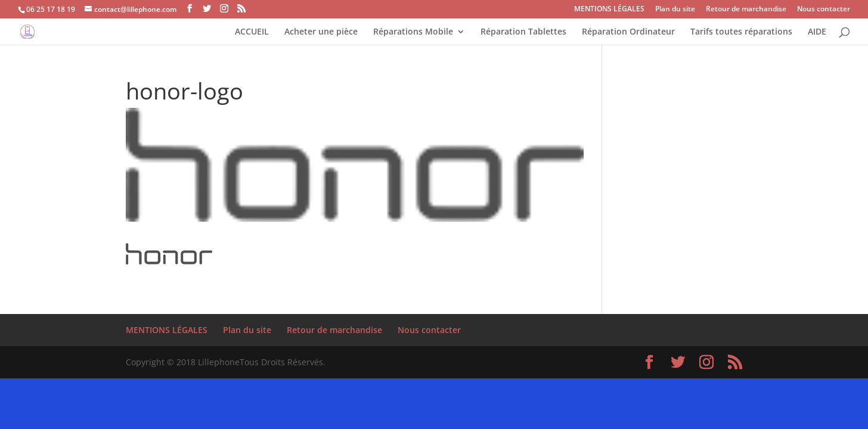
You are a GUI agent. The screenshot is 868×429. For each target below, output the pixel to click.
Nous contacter (824, 10)
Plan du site (675, 10)
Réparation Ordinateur (628, 32)
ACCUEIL (252, 32)
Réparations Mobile (413, 32)
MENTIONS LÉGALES (609, 10)
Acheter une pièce (321, 32)
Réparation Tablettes (523, 32)
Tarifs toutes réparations (741, 32)
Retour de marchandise (746, 10)
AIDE (817, 32)
